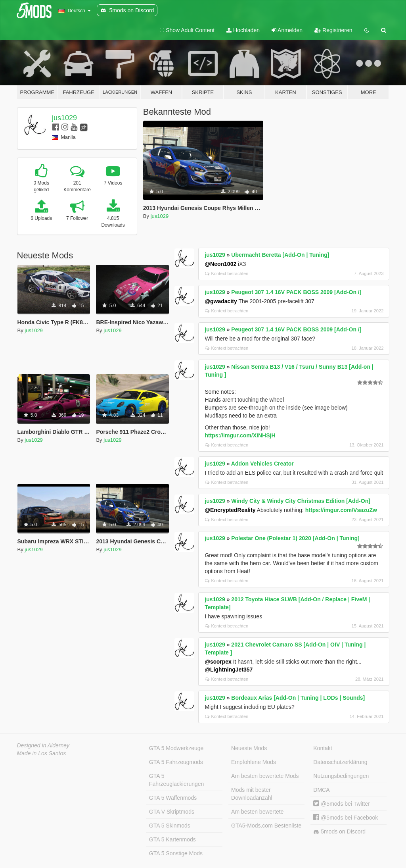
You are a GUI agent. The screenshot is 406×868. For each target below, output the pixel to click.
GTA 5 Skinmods (170, 826)
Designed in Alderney (43, 745)
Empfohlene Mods (254, 762)
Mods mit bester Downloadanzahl (252, 794)
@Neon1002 (220, 264)
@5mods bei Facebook (346, 818)
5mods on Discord (339, 832)
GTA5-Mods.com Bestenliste (266, 826)
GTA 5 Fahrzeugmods (176, 762)
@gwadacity (221, 301)
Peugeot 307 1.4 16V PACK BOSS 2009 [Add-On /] (296, 292)
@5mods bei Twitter (342, 804)
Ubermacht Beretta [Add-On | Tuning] (280, 255)
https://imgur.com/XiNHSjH (240, 435)
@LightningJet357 (229, 670)
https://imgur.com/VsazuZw (341, 510)
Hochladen (243, 30)
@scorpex (218, 662)
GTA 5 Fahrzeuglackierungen (177, 780)
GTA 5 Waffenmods (173, 798)
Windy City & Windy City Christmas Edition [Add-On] (301, 501)
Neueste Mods (249, 748)
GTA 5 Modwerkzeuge (176, 748)
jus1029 (64, 118)
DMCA (321, 790)
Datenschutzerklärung (340, 762)
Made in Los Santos (42, 753)
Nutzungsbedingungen (341, 776)
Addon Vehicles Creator (262, 464)
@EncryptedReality (230, 510)
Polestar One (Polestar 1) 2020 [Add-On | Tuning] (295, 538)
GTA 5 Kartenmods (172, 839)
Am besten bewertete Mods (265, 776)
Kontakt (323, 748)
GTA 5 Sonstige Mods (176, 853)
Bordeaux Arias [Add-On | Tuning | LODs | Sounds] (298, 698)
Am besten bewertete (257, 812)
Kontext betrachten (227, 273)
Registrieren (333, 30)
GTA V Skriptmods (172, 812)
